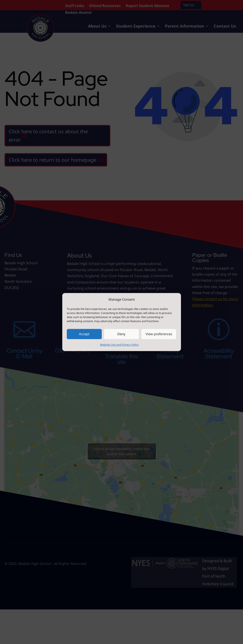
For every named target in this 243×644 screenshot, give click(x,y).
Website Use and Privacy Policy (119, 345)
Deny (121, 334)
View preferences (159, 334)
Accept (84, 334)
